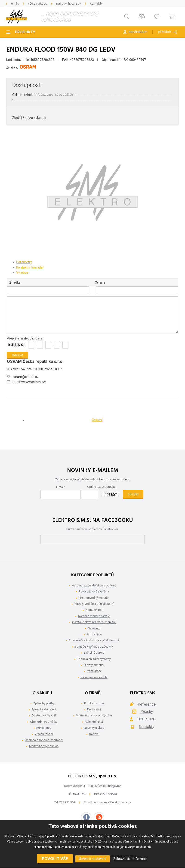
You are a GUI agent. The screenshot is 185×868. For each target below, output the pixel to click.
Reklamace (44, 728)
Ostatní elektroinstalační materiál (94, 622)
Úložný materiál (94, 665)
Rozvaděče (94, 634)
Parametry (24, 262)
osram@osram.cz (26, 377)
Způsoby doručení (44, 709)
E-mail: (61, 487)
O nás (15, 3)
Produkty (25, 32)
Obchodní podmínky (44, 722)
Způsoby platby (44, 703)
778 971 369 (67, 802)
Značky (147, 712)
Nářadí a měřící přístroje (94, 616)
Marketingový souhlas (44, 746)
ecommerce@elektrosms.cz (112, 802)
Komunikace (94, 610)
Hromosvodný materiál (94, 598)
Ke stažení (94, 709)
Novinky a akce (94, 728)
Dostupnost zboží (44, 715)
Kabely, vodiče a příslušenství (94, 604)
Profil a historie (94, 703)
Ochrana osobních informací (44, 740)
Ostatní (97, 420)
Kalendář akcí (94, 722)
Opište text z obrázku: (102, 487)
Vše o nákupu (38, 3)
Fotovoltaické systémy (94, 591)
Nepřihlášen (138, 32)
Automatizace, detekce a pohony (94, 585)
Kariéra (94, 734)
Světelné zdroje (94, 653)
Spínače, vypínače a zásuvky (94, 647)
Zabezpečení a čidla (94, 677)
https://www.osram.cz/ (29, 382)
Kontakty (96, 3)
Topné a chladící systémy (94, 659)
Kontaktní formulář (30, 267)
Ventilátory (94, 671)
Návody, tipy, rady (69, 3)
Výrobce (22, 272)
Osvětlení (94, 628)
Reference (147, 704)
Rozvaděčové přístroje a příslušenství (94, 640)
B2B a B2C (147, 719)
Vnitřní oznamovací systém (94, 715)
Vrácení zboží (44, 734)
